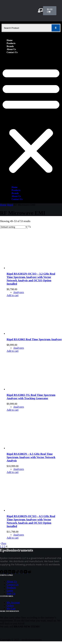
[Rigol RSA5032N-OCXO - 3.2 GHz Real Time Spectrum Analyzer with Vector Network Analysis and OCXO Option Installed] (31, 268)
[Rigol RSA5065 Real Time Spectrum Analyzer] (31, 334)
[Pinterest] (22, 572)
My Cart (11, 609)
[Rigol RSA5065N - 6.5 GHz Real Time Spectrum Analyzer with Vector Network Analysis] (31, 448)
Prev (3, 543)
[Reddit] (29, 572)
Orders (10, 606)
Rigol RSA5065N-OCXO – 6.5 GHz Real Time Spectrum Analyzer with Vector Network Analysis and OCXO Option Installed (31, 521)
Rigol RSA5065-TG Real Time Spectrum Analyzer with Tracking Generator (31, 397)
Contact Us (12, 52)
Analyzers (19, 292)
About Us (11, 49)
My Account (13, 603)
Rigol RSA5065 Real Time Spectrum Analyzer (34, 339)
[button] (31, 120)
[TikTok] (18, 572)
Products (11, 43)
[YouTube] (26, 572)
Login (10, 590)
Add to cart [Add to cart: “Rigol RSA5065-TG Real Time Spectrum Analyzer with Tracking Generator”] (13, 410)
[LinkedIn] (10, 572)
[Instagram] (14, 572)
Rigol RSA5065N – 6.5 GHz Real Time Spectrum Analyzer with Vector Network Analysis (31, 457)
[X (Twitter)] (6, 572)
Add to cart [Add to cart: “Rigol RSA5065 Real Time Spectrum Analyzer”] (13, 351)
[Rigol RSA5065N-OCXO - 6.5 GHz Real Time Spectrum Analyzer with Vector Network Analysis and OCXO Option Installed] (31, 510)
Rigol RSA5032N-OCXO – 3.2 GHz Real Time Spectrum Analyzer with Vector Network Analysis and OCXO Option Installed (31, 279)
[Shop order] (14, 227)
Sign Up (11, 593)
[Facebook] (2, 572)
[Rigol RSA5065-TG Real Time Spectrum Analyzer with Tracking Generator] (31, 389)
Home (10, 40)
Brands (10, 46)
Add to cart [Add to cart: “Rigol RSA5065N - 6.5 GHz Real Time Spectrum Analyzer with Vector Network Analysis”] (13, 472)
